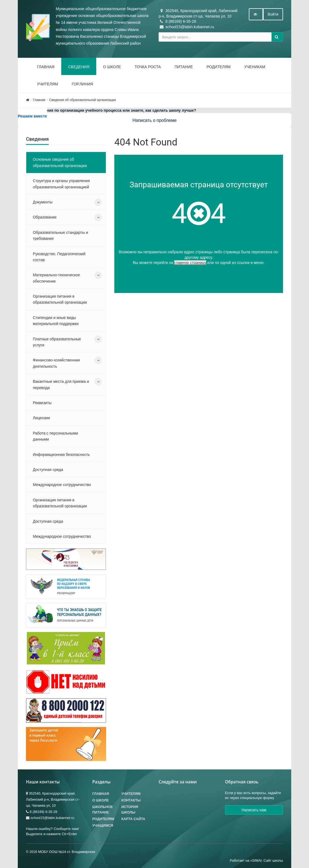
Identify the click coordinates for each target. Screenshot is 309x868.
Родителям (218, 67)
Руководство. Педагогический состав (59, 257)
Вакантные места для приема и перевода (61, 384)
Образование (45, 217)
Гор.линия (82, 84)
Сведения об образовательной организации (83, 100)
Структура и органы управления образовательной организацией (61, 184)
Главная (46, 67)
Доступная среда (48, 470)
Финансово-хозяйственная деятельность (56, 363)
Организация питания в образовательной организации (60, 299)
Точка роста (148, 67)
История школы (130, 810)
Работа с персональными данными (55, 436)
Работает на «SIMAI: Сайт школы (256, 861)
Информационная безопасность (61, 455)
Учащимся (103, 826)
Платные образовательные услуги (57, 342)
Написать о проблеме (154, 120)
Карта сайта (133, 819)
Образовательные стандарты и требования (60, 235)
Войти (273, 14)
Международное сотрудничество (62, 485)
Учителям (47, 84)
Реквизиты (42, 403)
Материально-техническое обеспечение (56, 278)
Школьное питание (103, 810)
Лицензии (41, 418)
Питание (184, 67)
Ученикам (255, 67)
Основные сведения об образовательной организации (60, 162)
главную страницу (190, 263)
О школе (112, 67)
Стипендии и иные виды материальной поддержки (56, 321)
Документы (43, 202)
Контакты (131, 800)
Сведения (79, 67)
